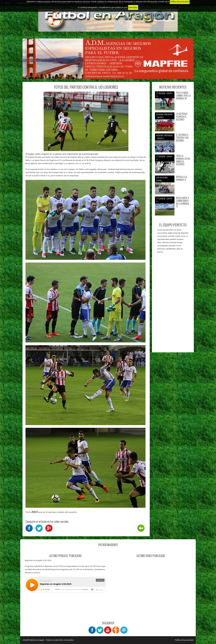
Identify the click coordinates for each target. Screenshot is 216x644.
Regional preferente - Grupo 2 (164, 137)
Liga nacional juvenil (162, 179)
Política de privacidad (184, 640)
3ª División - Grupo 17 (164, 95)
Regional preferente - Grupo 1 (164, 116)
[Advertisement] (173, 304)
